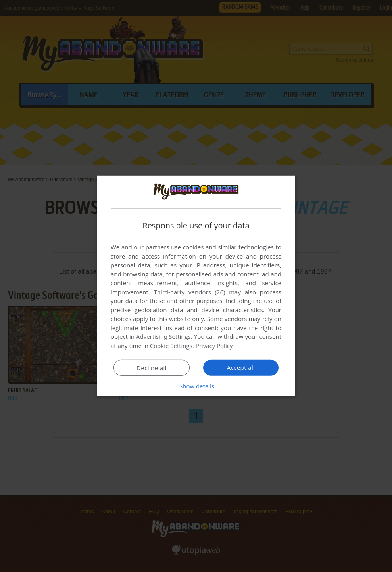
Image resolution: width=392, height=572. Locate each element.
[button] (196, 386)
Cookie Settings (171, 346)
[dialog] (196, 286)
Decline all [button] (152, 368)
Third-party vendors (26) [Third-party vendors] (189, 292)
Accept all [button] (241, 367)
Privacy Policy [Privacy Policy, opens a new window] (214, 346)
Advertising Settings (163, 336)
